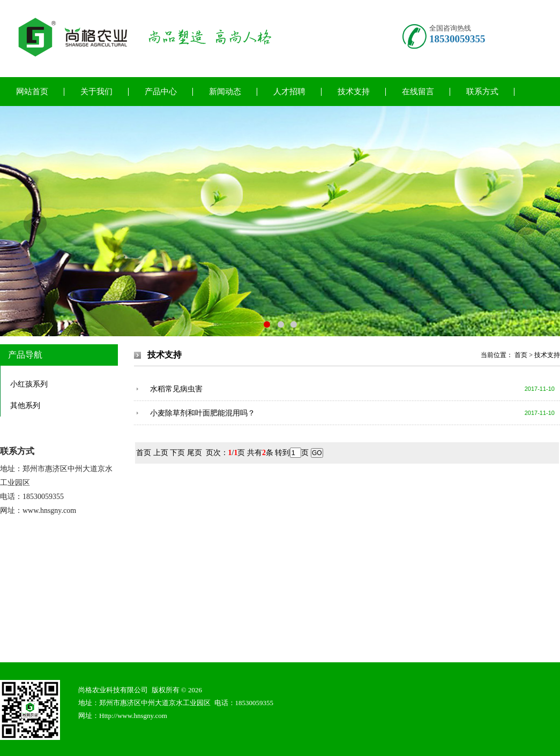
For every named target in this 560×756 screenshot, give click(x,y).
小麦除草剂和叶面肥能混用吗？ (203, 413)
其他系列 (25, 406)
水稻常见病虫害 (176, 389)
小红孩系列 (29, 384)
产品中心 (161, 92)
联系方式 (482, 92)
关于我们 (96, 92)
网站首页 (32, 92)
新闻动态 (225, 92)
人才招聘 (289, 92)
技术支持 (354, 92)
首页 (521, 355)
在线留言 (418, 92)
